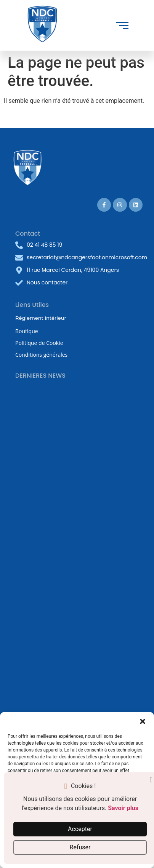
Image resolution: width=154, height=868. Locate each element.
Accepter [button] (80, 829)
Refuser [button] (80, 847)
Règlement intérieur (41, 318)
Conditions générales (41, 355)
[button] (143, 721)
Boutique (27, 331)
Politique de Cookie (39, 343)
